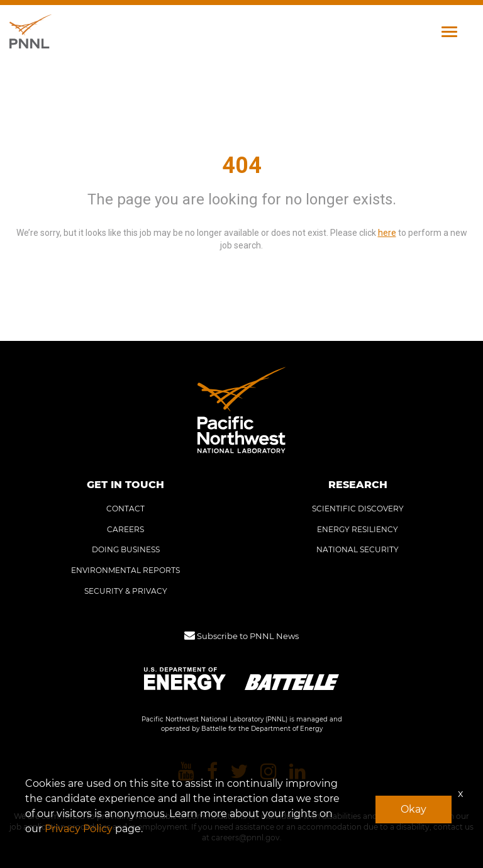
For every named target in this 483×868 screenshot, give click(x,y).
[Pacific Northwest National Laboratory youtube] (186, 772)
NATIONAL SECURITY (358, 549)
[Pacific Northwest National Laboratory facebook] (212, 772)
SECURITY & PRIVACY (126, 591)
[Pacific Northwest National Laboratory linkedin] (297, 772)
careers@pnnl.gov (246, 837)
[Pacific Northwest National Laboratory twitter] (239, 772)
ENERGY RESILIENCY (358, 529)
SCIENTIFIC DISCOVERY (358, 509)
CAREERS (125, 529)
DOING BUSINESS (126, 549)
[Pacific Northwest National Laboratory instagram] (269, 772)
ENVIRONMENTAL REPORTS (125, 570)
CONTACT (125, 509)
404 (242, 165)
